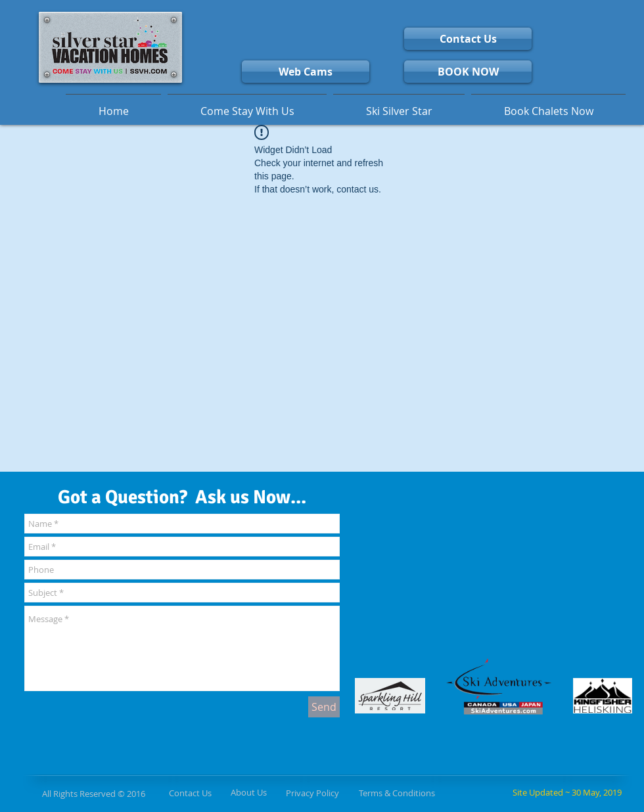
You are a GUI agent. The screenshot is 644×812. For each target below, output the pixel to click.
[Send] (324, 707)
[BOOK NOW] (468, 72)
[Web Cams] (306, 72)
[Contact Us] (468, 39)
